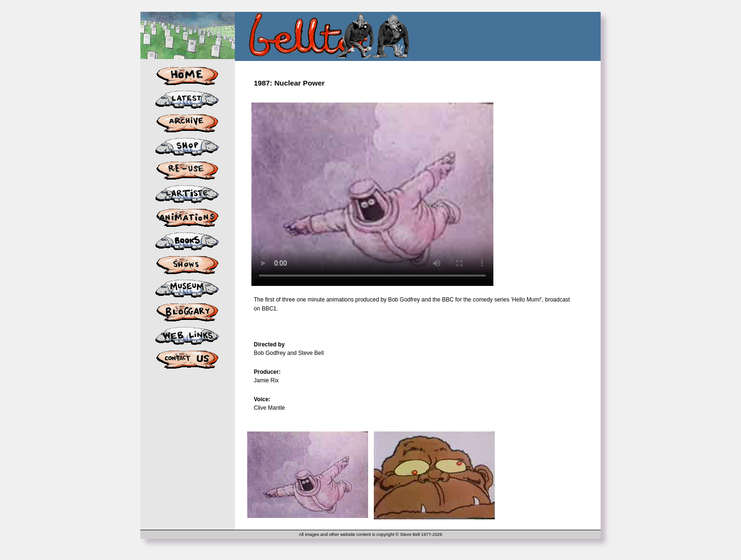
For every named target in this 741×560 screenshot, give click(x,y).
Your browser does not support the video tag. (372, 189)
